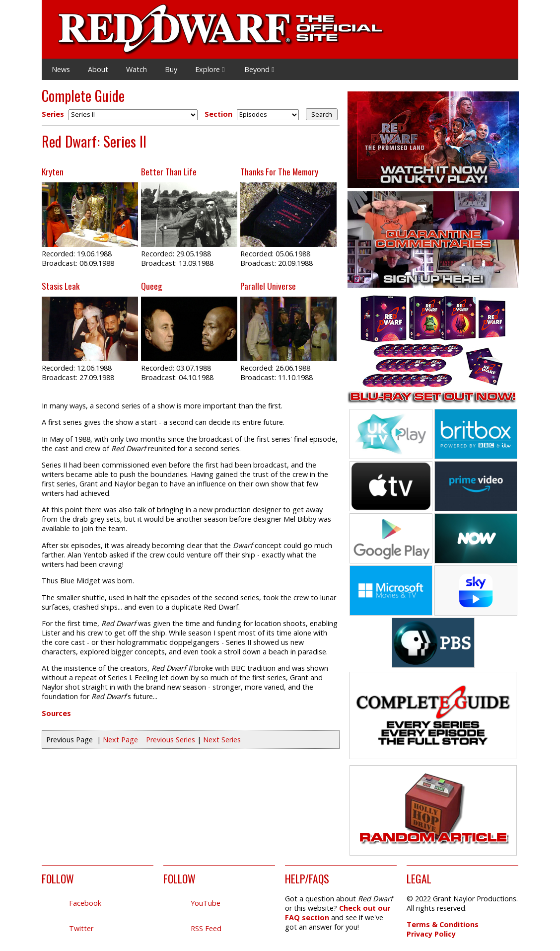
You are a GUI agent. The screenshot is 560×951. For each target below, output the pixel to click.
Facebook (85, 903)
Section (218, 114)
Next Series (222, 740)
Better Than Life (169, 171)
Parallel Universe (268, 286)
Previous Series (171, 740)
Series (53, 114)
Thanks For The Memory (279, 171)
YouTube (206, 903)
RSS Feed (206, 928)
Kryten (53, 171)
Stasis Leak (61, 286)
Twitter (81, 928)
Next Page (120, 740)
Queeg (152, 286)
